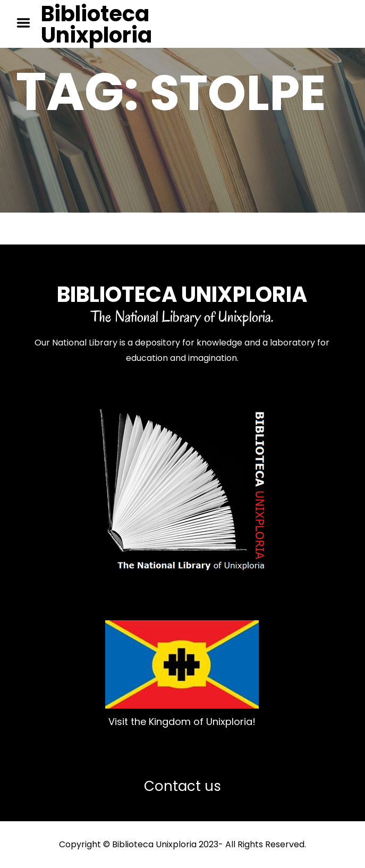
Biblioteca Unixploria (96, 24)
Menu (27, 23)
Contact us (182, 786)
